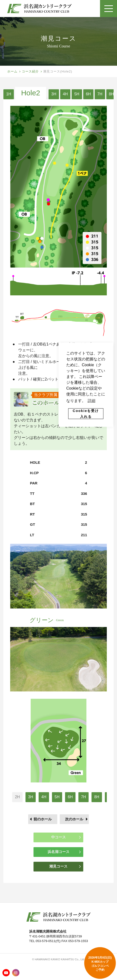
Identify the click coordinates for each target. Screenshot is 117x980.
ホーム (12, 71)
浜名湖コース (64, 852)
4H (65, 94)
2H (17, 797)
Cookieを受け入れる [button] (86, 414)
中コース (66, 837)
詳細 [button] (92, 401)
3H (54, 94)
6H (88, 94)
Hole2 (31, 93)
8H (111, 94)
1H (8, 94)
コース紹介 (30, 71)
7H (100, 94)
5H (77, 94)
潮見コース (65, 866)
